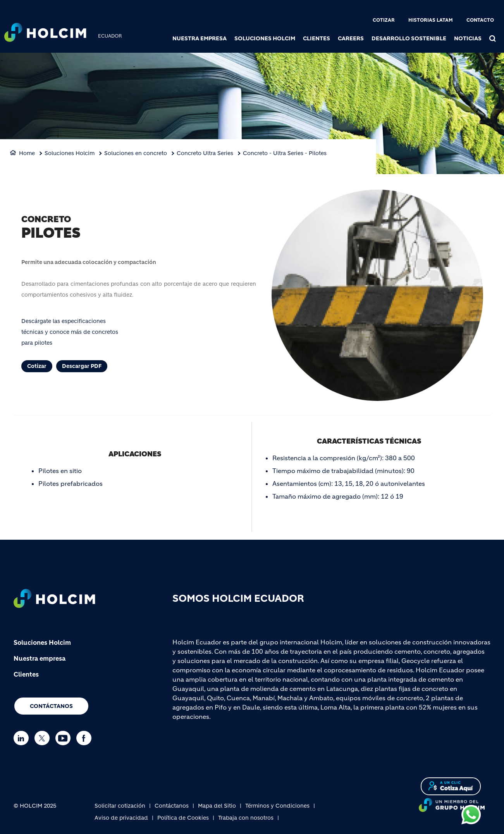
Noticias (468, 38)
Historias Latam (431, 20)
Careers (351, 38)
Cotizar (384, 20)
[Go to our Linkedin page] (23, 738)
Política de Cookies (183, 818)
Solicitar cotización (120, 806)
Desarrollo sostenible (409, 38)
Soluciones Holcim (265, 38)
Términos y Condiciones (277, 806)
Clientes (317, 38)
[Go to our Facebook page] (86, 738)
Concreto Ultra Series (205, 153)
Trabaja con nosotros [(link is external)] (246, 818)
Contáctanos (51, 706)
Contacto (480, 20)
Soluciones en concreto (136, 153)
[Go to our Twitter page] (44, 738)
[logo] (45, 33)
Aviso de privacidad (121, 818)
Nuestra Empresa (200, 38)
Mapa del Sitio (217, 806)
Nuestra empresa (40, 658)
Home (27, 153)
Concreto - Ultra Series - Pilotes (285, 153)
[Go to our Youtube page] (65, 738)
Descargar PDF (82, 366)
